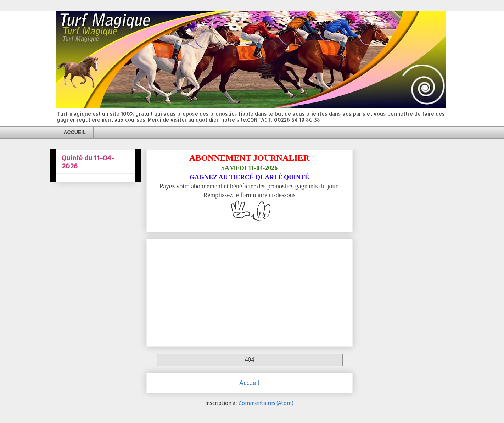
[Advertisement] (250, 291)
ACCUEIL (75, 132)
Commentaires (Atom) (266, 403)
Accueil (249, 383)
